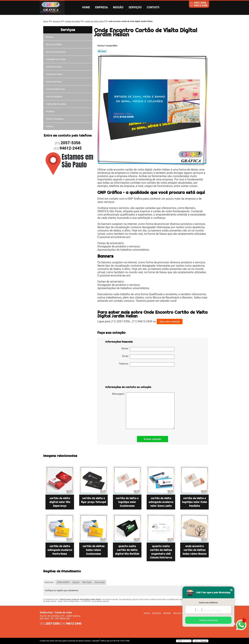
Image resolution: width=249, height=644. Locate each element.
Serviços (135, 7)
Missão (118, 7)
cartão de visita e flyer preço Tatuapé (93, 500)
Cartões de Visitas (54, 74)
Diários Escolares (54, 82)
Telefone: (147, 364)
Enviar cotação (153, 439)
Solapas (50, 126)
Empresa (101, 7)
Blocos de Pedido (54, 44)
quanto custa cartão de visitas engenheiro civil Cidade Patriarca (161, 552)
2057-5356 (200, 3)
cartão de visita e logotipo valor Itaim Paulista (194, 502)
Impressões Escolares (56, 104)
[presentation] (127, 377)
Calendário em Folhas (56, 59)
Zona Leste (100, 582)
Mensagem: (143, 411)
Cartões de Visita (54, 67)
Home (86, 7)
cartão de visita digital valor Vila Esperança (60, 502)
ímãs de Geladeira (54, 97)
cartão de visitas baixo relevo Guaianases (93, 550)
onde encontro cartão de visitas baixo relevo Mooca (195, 550)
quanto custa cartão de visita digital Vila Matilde (127, 550)
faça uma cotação (170, 321)
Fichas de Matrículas (55, 89)
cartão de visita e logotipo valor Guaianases (127, 502)
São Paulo (87, 582)
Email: (148, 357)
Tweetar (102, 51)
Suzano (76, 582)
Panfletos (50, 111)
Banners (50, 37)
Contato (153, 7)
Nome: (148, 349)
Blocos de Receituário (56, 52)
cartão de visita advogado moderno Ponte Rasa (60, 550)
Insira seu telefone (208, 603)
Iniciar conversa (208, 620)
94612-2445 (201, 6)
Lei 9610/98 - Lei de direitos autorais (95, 601)
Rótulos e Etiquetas (55, 119)
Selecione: (49, 582)
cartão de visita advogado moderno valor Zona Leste (161, 502)
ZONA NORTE (63, 582)
